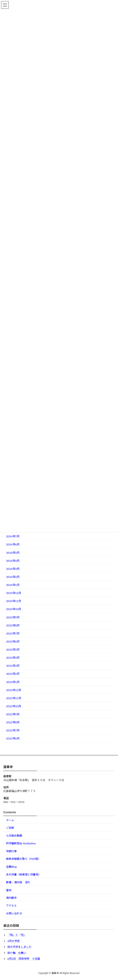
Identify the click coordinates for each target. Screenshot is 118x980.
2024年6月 (13, 544)
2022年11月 (14, 698)
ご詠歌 (10, 828)
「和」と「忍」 (17, 935)
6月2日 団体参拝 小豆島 (24, 959)
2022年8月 (13, 722)
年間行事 (11, 851)
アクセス (11, 906)
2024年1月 (13, 585)
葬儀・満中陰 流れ (18, 882)
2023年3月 (13, 666)
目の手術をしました (19, 947)
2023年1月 (13, 682)
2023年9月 (13, 617)
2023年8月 (13, 625)
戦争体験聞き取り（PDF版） (23, 859)
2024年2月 (13, 577)
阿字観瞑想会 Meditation (21, 843)
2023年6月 (13, 642)
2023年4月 (13, 658)
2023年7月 (13, 633)
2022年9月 (13, 714)
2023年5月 (13, 650)
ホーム (10, 820)
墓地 (9, 890)
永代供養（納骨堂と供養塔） (24, 874)
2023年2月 (13, 674)
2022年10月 (14, 706)
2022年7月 (13, 730)
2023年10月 (14, 609)
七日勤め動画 (14, 836)
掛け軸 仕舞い (17, 953)
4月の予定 (14, 941)
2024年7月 (13, 536)
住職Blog (11, 867)
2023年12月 (14, 593)
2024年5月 (13, 553)
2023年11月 (14, 601)
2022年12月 (14, 690)
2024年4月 (13, 561)
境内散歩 (11, 898)
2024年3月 (13, 569)
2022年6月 (13, 738)
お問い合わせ (14, 913)
